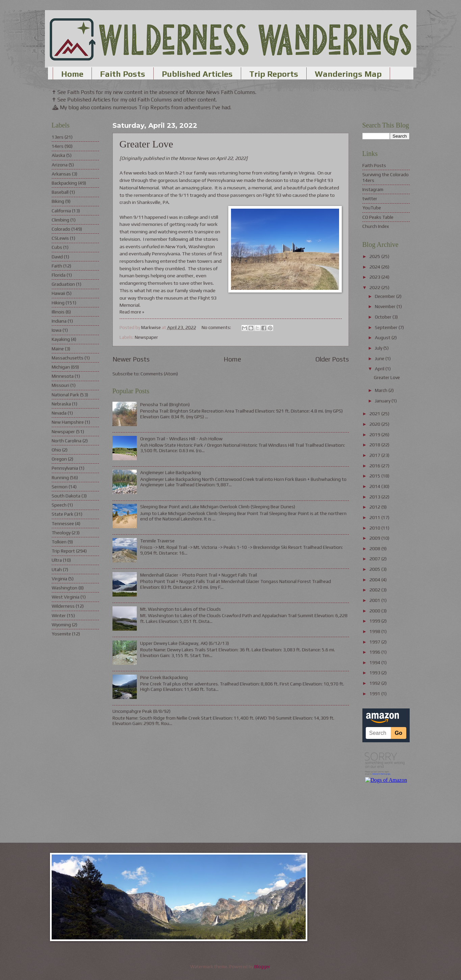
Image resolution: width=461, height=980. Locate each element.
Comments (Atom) (159, 374)
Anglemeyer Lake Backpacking (171, 472)
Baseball (60, 192)
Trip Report (63, 551)
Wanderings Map (348, 74)
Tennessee (63, 523)
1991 (375, 694)
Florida (59, 275)
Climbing (60, 220)
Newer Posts (131, 359)
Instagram (373, 189)
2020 (375, 424)
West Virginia (66, 597)
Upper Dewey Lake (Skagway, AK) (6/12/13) (185, 643)
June (380, 358)
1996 (375, 652)
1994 (375, 662)
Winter (59, 615)
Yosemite (61, 634)
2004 (375, 580)
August (383, 337)
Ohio (56, 450)
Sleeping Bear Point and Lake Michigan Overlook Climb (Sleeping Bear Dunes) (218, 507)
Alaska (58, 155)
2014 (375, 486)
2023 (375, 277)
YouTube (372, 208)
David (57, 257)
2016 (375, 466)
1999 (375, 621)
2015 (375, 476)
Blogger (262, 966)
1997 (375, 642)
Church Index (376, 226)
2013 (375, 497)
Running (60, 477)
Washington (65, 588)
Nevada (59, 413)
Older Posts (332, 359)
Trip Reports (274, 74)
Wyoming (61, 625)
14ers (58, 146)
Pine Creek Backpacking (164, 677)
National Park (65, 395)
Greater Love (146, 144)
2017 (375, 455)
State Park (62, 514)
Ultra (57, 560)
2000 (375, 611)
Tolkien (59, 542)
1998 (375, 631)
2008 (375, 549)
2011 (375, 517)
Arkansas (61, 174)
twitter (370, 199)
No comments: (217, 327)
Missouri (60, 385)
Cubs (57, 247)
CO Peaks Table (378, 217)
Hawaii (58, 293)
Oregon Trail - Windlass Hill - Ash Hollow (181, 439)
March (382, 390)
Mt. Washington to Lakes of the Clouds (181, 609)
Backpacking (64, 183)
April (380, 369)
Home (72, 74)
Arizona (60, 165)
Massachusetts (68, 358)
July (379, 348)
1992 (375, 683)
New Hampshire (68, 422)
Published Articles (197, 74)
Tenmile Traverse (157, 541)
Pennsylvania (65, 468)
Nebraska (61, 404)
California (61, 211)
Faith (57, 266)
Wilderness (63, 606)
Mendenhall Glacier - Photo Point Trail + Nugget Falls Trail (199, 575)
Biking (58, 201)
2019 (375, 435)
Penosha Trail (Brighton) (165, 404)
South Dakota (66, 496)
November (386, 306)
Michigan (61, 367)
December (386, 296)
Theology (61, 533)
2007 (375, 559)
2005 (375, 569)
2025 (375, 256)
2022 (375, 287)
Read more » (132, 312)
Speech (59, 505)
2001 (375, 600)
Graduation (63, 284)
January (383, 401)
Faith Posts (123, 74)
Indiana (59, 321)
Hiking (58, 303)
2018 (375, 445)
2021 (375, 414)
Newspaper (146, 337)
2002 (375, 590)
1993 (375, 673)
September (387, 327)
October (384, 317)
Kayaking (61, 339)
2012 (375, 507)
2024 (375, 267)
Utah (57, 569)
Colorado (61, 229)
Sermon (60, 487)
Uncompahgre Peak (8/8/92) (142, 711)
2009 (375, 538)
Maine (58, 349)
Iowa (57, 330)
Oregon (59, 459)
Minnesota (63, 376)
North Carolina (67, 441)
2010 (375, 528)
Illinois (58, 312)
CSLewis (60, 238)
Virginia (59, 579)
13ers (58, 137)
